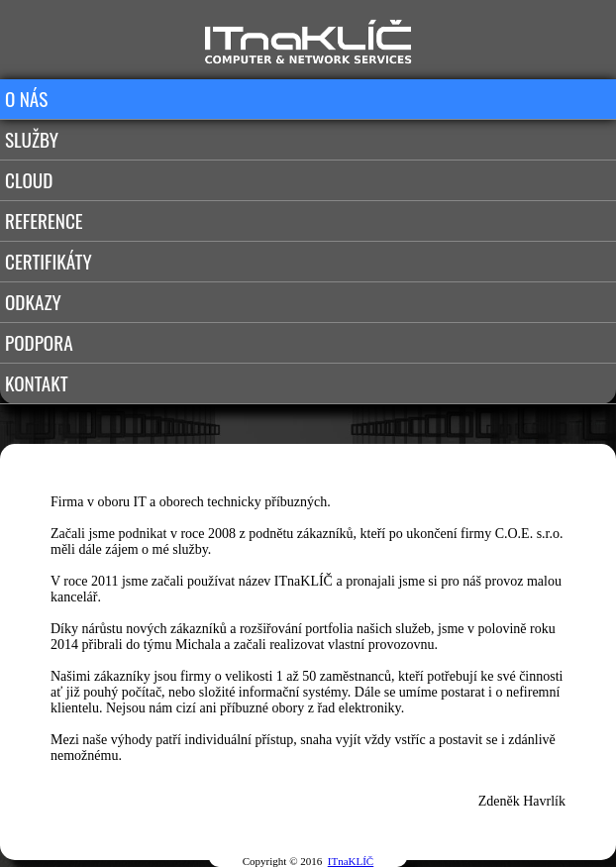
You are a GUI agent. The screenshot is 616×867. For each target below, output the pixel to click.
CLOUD (29, 180)
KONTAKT (37, 383)
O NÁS (26, 99)
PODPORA (39, 342)
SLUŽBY (32, 139)
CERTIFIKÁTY (49, 261)
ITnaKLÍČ (351, 861)
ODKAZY (33, 302)
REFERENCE (44, 220)
